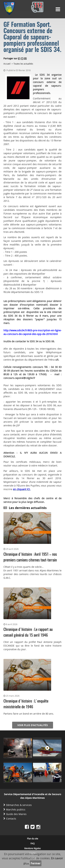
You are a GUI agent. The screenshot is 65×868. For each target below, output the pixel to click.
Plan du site (33, 839)
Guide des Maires (16, 814)
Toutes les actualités (23, 64)
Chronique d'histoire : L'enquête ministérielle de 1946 (26, 704)
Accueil (7, 64)
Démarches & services (19, 805)
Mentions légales (32, 848)
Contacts (11, 819)
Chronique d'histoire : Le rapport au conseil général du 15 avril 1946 (28, 633)
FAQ (32, 843)
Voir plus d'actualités (33, 725)
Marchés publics (16, 809)
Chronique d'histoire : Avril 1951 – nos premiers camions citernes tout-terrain (30, 557)
